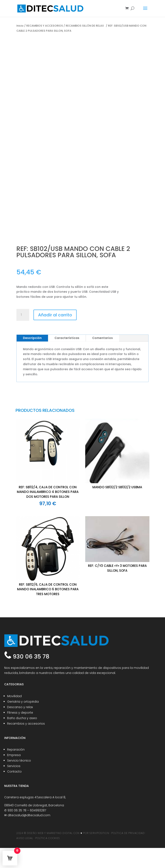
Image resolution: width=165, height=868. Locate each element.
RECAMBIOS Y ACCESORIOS (45, 26)
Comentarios (102, 338)
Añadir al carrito (55, 315)
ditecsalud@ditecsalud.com (29, 815)
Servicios (14, 766)
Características (67, 338)
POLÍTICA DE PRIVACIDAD (128, 833)
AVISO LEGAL (25, 838)
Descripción (32, 338)
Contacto (14, 771)
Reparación (16, 750)
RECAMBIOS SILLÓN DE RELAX (85, 26)
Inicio (20, 26)
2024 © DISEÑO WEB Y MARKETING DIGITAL (45, 833)
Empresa (14, 755)
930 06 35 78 (30, 656)
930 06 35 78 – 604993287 (27, 810)
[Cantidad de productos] (23, 315)
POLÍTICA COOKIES (48, 838)
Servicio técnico (19, 761)
